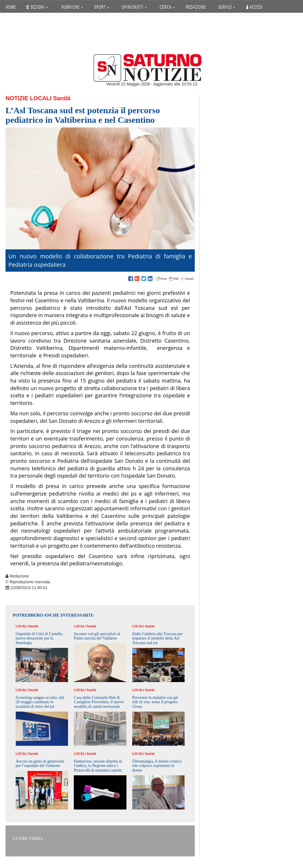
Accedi (255, 7)
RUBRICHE (72, 7)
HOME (11, 7)
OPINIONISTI (134, 7)
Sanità (62, 98)
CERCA (167, 7)
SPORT (102, 7)
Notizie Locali (29, 98)
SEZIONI (37, 7)
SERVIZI (227, 7)
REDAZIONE (196, 7)
